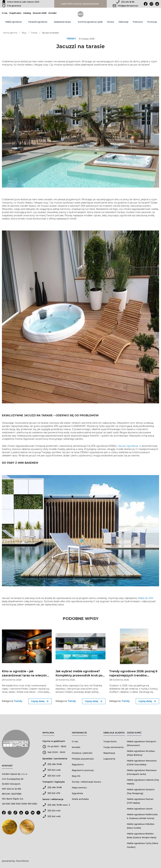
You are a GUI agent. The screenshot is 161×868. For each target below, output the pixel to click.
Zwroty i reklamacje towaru (87, 782)
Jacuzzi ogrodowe (129, 446)
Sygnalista (77, 793)
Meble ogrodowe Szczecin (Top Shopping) (141, 791)
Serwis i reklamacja (53, 799)
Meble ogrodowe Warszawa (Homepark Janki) (142, 772)
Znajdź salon (15, 13)
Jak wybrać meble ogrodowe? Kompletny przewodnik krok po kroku (79, 675)
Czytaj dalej (40, 701)
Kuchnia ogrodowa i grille (90, 22)
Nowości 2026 (40, 13)
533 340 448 (54, 770)
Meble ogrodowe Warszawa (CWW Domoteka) (142, 763)
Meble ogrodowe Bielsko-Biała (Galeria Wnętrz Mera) (142, 836)
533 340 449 (54, 776)
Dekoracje (123, 22)
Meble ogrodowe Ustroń (140, 809)
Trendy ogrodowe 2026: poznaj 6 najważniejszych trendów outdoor (133, 675)
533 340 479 (54, 793)
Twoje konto (110, 741)
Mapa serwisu (79, 787)
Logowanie (109, 759)
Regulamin (78, 764)
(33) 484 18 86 (128, 2)
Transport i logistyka (54, 782)
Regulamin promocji (83, 770)
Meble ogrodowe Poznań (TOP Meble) (140, 801)
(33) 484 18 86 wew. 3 (59, 805)
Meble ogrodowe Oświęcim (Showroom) (142, 743)
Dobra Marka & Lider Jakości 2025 (23, 2)
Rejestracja (109, 753)
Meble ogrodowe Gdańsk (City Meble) (143, 782)
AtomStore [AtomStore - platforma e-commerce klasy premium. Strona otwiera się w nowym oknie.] (22, 861)
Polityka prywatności (83, 759)
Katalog (27, 13)
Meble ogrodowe (13, 22)
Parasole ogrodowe (38, 22)
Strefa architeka (80, 799)
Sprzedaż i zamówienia (55, 759)
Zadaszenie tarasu (62, 22)
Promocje (152, 22)
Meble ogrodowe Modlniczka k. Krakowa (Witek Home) (142, 816)
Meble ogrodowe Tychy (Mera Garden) (143, 845)
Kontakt (52, 13)
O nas (5, 13)
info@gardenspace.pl (128, 6)
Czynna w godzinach (54, 741)
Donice (111, 22)
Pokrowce (138, 22)
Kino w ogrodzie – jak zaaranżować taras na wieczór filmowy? (24, 675)
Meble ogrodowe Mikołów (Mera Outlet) (141, 826)
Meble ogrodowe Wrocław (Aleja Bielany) (141, 753)
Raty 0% (76, 776)
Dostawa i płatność (82, 753)
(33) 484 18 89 (55, 787)
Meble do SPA (145, 598)
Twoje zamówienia (113, 747)
